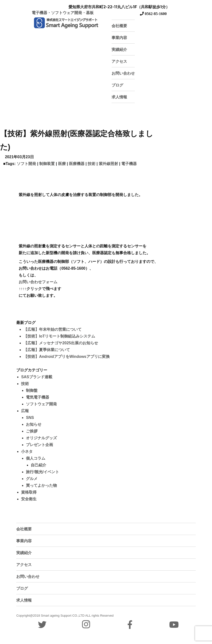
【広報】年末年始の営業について (53, 329)
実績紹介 (119, 50)
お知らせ (34, 424)
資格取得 (29, 492)
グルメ (32, 479)
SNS (30, 418)
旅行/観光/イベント (42, 472)
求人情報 (119, 97)
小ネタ (27, 452)
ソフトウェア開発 (41, 404)
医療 (62, 164)
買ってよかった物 (41, 485)
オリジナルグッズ (41, 438)
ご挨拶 (32, 431)
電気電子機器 (38, 397)
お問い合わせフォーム (38, 282)
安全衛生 (29, 499)
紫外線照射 (108, 164)
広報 (25, 411)
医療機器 (77, 164)
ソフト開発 (26, 164)
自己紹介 (38, 465)
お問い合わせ (123, 73)
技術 (91, 164)
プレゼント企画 (39, 445)
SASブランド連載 (37, 377)
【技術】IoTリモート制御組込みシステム (59, 336)
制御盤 (32, 390)
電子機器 (129, 164)
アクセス (119, 61)
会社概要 (119, 26)
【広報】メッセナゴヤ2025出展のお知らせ (61, 343)
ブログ (117, 85)
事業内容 (119, 38)
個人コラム (36, 458)
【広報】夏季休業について (47, 350)
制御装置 (47, 164)
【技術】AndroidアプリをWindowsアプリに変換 (66, 357)
